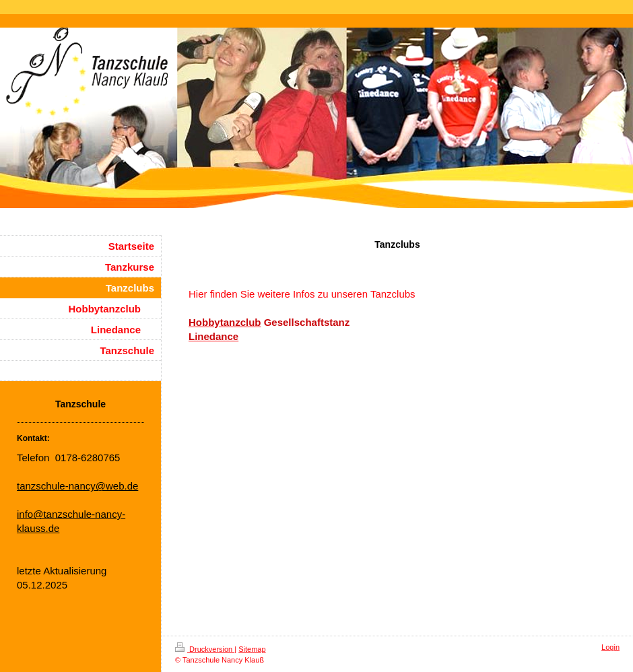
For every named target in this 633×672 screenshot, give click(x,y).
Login (610, 647)
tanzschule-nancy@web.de (77, 486)
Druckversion (205, 649)
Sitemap (252, 649)
